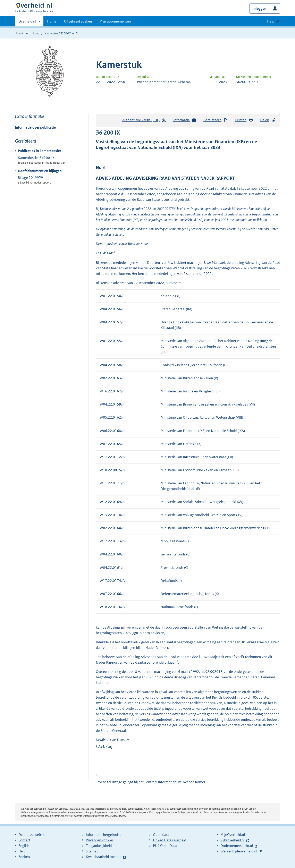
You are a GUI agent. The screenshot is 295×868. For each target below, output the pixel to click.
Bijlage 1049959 (30, 178)
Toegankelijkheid (99, 846)
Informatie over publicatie (35, 127)
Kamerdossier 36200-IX (36, 158)
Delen (268, 120)
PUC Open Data (165, 846)
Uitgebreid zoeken (78, 21)
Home (52, 21)
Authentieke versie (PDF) (144, 121)
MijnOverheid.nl (233, 835)
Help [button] (271, 21)
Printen (244, 120)
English (24, 846)
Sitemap (92, 851)
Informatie (185, 120)
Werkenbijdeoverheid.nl (239, 851)
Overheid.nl (27, 23)
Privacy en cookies (100, 840)
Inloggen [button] (259, 9)
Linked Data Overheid (170, 840)
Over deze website (32, 835)
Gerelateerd (216, 120)
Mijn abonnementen (115, 21)
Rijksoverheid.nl (233, 840)
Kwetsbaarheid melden (104, 857)
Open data (161, 835)
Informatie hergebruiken (105, 835)
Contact (24, 840)
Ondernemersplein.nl (237, 846)
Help (22, 851)
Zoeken (24, 857)
